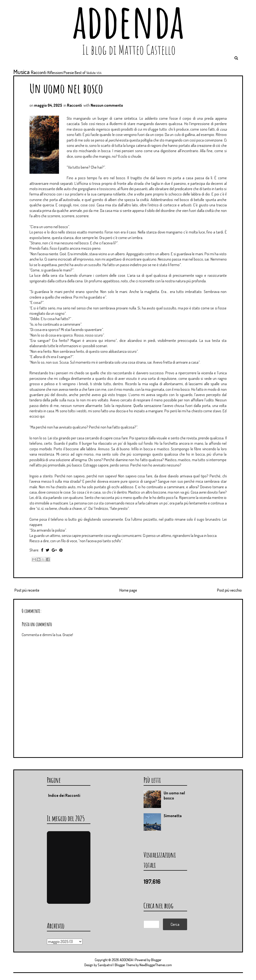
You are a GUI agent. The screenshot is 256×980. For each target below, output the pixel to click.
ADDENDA (126, 960)
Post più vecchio (229, 590)
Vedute (91, 73)
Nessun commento (107, 105)
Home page (128, 590)
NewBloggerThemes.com (156, 965)
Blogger (156, 960)
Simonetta (173, 816)
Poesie (69, 73)
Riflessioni (55, 73)
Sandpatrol (105, 965)
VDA (99, 73)
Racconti (39, 72)
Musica (22, 72)
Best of (80, 73)
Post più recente (27, 590)
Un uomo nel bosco (66, 88)
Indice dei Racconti (64, 795)
